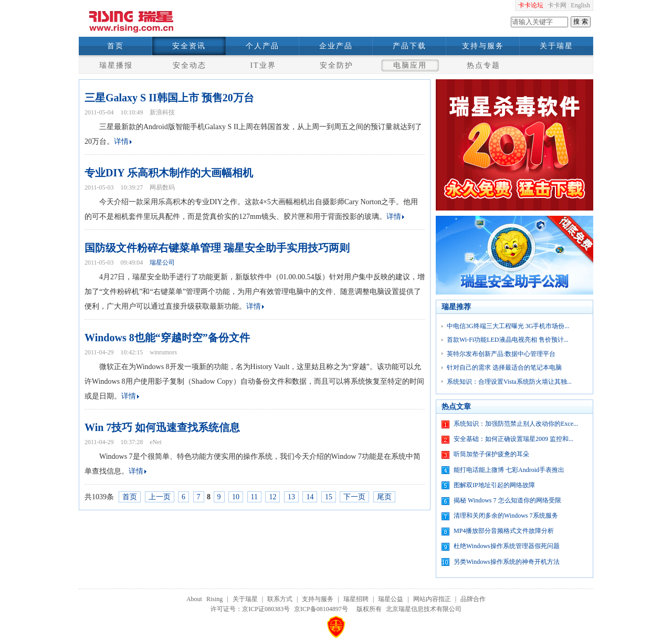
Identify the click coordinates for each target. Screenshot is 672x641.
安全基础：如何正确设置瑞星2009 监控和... (513, 439)
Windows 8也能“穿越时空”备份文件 (167, 338)
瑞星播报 (116, 65)
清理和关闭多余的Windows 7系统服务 (506, 516)
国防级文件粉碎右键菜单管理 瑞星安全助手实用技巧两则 (217, 248)
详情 (121, 141)
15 (329, 497)
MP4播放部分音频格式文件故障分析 (504, 531)
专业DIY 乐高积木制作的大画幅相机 (169, 173)
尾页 (384, 497)
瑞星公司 (162, 262)
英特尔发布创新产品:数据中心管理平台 (501, 354)
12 (272, 497)
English (580, 5)
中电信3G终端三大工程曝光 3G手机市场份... (508, 326)
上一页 (160, 497)
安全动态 (190, 65)
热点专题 (484, 65)
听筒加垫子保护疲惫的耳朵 (491, 454)
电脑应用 (410, 65)
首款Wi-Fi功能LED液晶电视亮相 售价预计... (508, 340)
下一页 (354, 497)
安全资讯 (189, 46)
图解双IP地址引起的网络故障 (494, 485)
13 (291, 497)
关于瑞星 (556, 46)
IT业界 (263, 65)
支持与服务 (483, 46)
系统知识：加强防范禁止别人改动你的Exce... (516, 424)
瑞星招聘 (356, 599)
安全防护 (337, 65)
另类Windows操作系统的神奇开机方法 (507, 562)
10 (236, 497)
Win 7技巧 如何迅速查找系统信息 (162, 427)
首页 (115, 46)
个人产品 (262, 46)
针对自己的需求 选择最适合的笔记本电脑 (504, 367)
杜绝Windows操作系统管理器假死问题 (507, 546)
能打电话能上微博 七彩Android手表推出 (509, 470)
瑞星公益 (391, 599)
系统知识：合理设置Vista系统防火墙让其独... (509, 382)
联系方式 (280, 599)
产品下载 (409, 46)
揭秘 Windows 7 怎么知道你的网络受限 (507, 500)
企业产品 (336, 46)
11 (254, 497)
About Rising (204, 599)
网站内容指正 (432, 599)
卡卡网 (557, 5)
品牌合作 (473, 599)
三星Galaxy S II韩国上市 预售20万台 (169, 98)
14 (310, 497)
